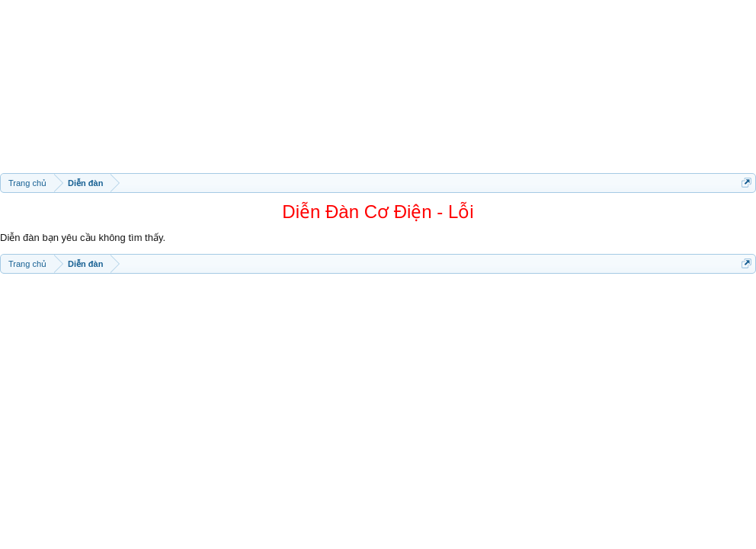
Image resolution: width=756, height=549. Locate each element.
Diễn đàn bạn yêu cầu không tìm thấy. (83, 238)
